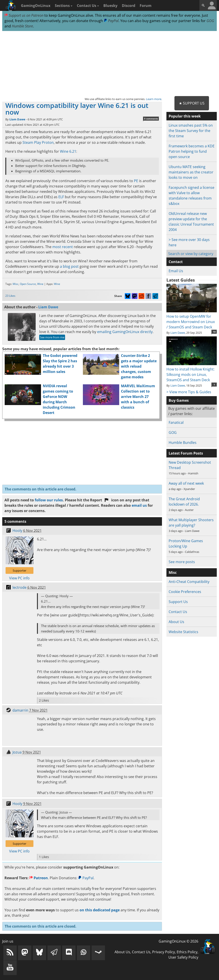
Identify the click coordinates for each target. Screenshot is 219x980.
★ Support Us (192, 103)
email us (139, 505)
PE (136, 181)
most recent (63, 247)
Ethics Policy (187, 952)
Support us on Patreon (24, 15)
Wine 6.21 (68, 151)
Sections (64, 6)
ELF (61, 197)
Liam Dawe (17, 119)
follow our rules (49, 500)
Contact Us (88, 6)
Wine (40, 284)
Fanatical (176, 422)
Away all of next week (186, 483)
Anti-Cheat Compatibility (189, 582)
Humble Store (22, 26)
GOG (210, 21)
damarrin (20, 710)
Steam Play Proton (38, 142)
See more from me (52, 337)
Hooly (17, 531)
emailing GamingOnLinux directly (125, 332)
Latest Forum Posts (186, 453)
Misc (16, 284)
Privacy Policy (164, 952)
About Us (176, 622)
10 (214, 332)
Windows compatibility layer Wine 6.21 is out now (77, 109)
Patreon (39, 878)
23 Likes (10, 296)
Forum (146, 6)
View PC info (19, 578)
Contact (176, 262)
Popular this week (185, 116)
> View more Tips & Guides (189, 392)
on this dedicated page (100, 910)
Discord (129, 6)
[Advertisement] (109, 64)
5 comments (151, 119)
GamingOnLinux (36, 6)
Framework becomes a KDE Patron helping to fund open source (192, 151)
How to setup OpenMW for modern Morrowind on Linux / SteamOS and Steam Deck (192, 319)
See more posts (182, 562)
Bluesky (110, 6)
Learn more (154, 99)
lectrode (19, 587)
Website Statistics (183, 632)
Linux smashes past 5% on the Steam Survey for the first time (191, 131)
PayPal (111, 21)
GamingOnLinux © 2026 (178, 941)
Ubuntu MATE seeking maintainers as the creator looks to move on (191, 172)
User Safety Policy (183, 957)
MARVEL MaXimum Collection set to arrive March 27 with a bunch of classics (138, 397)
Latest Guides (181, 280)
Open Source (28, 284)
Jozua (17, 752)
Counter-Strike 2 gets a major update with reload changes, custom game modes (139, 366)
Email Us (176, 271)
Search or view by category (191, 254)
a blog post (69, 266)
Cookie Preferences (185, 592)
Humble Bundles (183, 443)
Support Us (178, 602)
